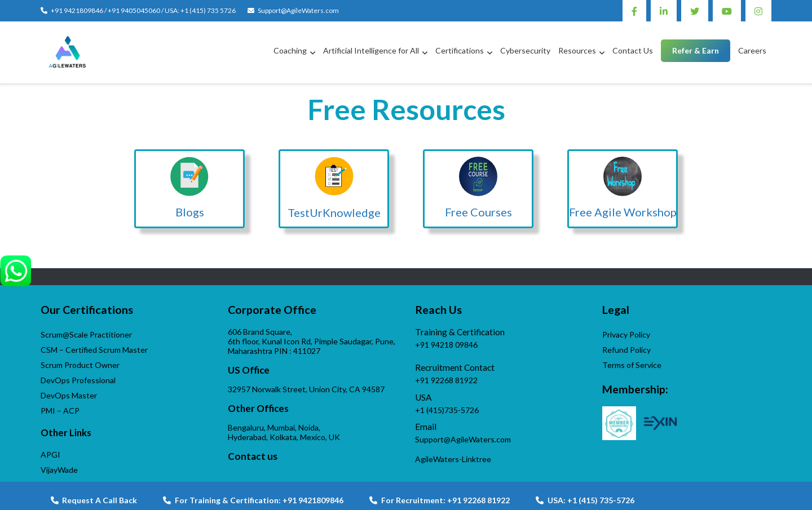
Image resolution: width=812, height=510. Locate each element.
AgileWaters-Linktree (453, 459)
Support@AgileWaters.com (298, 10)
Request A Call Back (94, 500)
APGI (50, 454)
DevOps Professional (78, 380)
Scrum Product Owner (80, 365)
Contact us (253, 456)
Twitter (695, 11)
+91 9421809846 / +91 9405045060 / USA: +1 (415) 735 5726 (143, 10)
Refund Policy (626, 350)
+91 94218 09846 (446, 345)
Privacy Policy (626, 334)
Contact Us (633, 50)
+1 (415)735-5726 (447, 410)
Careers (752, 50)
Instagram (758, 11)
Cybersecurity (525, 50)
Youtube (727, 11)
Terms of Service (632, 365)
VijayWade (59, 470)
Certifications (460, 50)
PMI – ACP (60, 411)
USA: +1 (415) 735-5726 (585, 500)
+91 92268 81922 (446, 380)
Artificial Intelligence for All (371, 50)
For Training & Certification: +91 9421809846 (253, 500)
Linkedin (664, 11)
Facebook (634, 11)
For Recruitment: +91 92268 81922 (440, 500)
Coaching (290, 50)
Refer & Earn (696, 50)
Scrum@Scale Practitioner (86, 334)
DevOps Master (69, 395)
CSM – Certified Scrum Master (94, 350)
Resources (577, 50)
